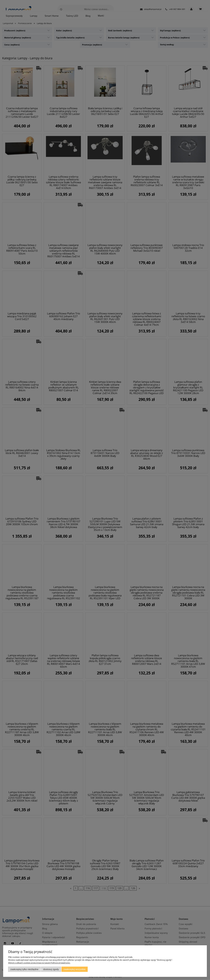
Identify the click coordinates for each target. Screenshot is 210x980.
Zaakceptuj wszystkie (75, 969)
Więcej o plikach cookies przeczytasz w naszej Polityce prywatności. (39, 963)
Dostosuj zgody (51, 969)
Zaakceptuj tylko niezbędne (24, 969)
